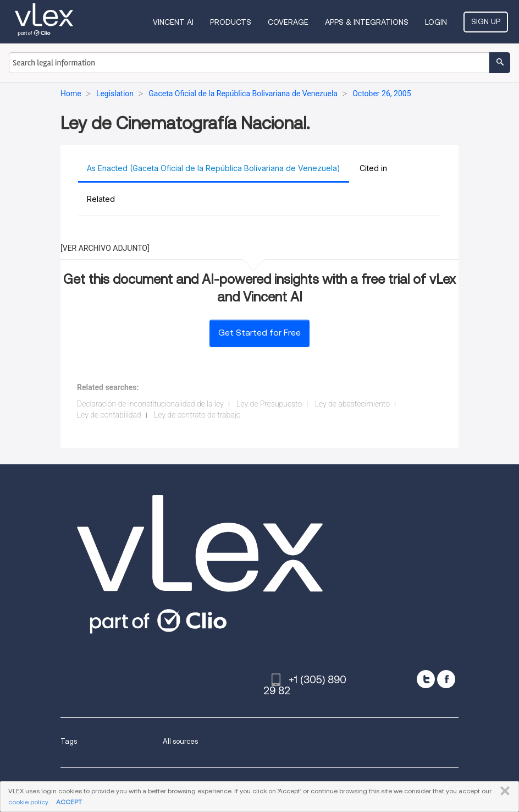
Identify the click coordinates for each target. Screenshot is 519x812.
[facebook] (446, 679)
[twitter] (426, 679)
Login (436, 22)
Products (231, 22)
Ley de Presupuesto (269, 404)
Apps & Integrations (367, 22)
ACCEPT (69, 802)
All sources (180, 741)
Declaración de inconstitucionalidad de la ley (150, 404)
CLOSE (503, 791)
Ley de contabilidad (109, 415)
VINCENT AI (173, 22)
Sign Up (486, 21)
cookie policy (28, 802)
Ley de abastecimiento (352, 404)
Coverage (288, 22)
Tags (69, 741)
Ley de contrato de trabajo (197, 415)
